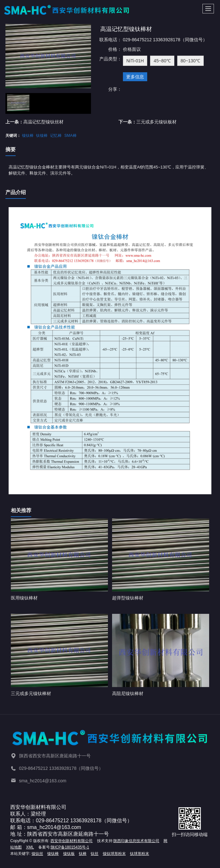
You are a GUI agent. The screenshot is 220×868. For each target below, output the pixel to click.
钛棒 (83, 854)
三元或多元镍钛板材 (156, 122)
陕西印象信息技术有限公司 (136, 841)
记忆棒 (56, 136)
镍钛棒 (28, 136)
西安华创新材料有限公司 (72, 841)
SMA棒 (71, 136)
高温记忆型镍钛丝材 (43, 122)
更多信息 (135, 77)
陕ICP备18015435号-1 (70, 847)
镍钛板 (69, 854)
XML (30, 847)
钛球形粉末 (140, 854)
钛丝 (95, 854)
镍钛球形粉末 (114, 854)
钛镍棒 (42, 136)
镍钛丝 (37, 854)
